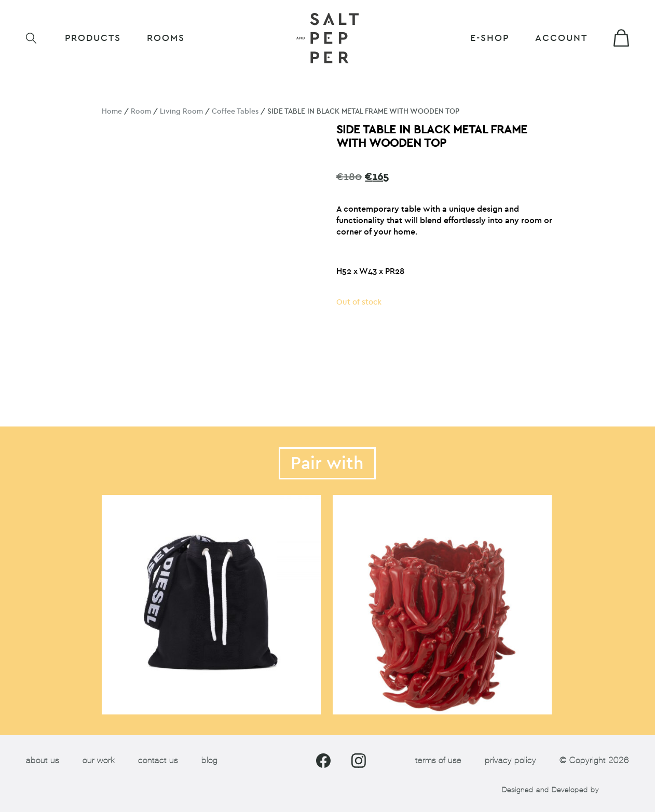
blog (209, 760)
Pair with (327, 463)
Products (93, 38)
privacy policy (510, 760)
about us (43, 760)
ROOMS (166, 38)
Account (561, 38)
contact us (158, 760)
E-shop (490, 38)
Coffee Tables (235, 111)
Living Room (181, 111)
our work (99, 760)
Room (141, 111)
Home (112, 111)
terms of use (438, 760)
